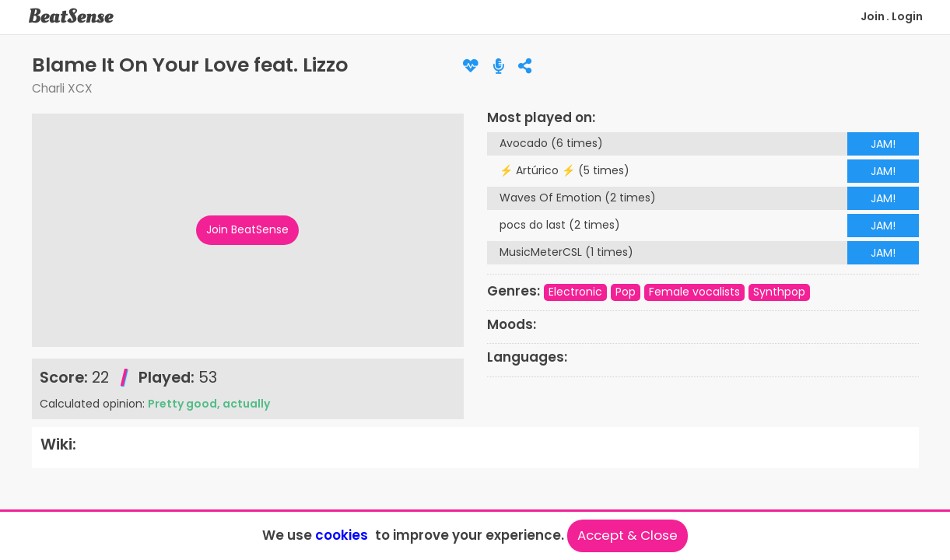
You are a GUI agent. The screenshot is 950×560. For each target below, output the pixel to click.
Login (907, 16)
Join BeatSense (247, 229)
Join (873, 16)
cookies (342, 535)
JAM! (883, 144)
